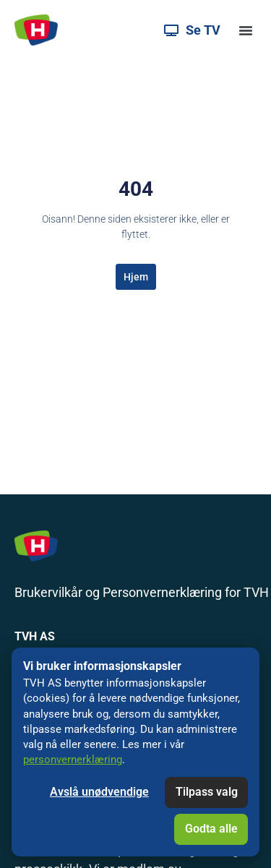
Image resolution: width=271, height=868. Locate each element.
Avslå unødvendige (99, 792)
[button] (246, 30)
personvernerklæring (73, 760)
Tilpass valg (207, 792)
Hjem (136, 277)
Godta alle (211, 829)
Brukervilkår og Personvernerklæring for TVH (142, 592)
